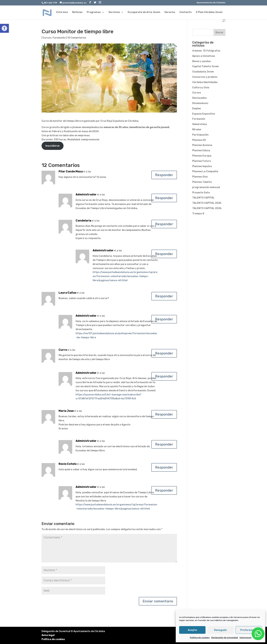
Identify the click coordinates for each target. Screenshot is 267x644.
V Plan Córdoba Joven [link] (209, 12)
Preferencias (249, 630)
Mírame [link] (197, 129)
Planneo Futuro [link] (202, 161)
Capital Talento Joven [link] (206, 66)
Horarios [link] (170, 12)
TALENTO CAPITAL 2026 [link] (207, 208)
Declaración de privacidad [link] (225, 638)
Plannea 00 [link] (199, 140)
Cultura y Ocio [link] (201, 88)
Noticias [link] (77, 12)
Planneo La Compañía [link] (205, 171)
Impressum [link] (245, 638)
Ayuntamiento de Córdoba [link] (211, 3)
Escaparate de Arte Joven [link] (144, 12)
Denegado (220, 630)
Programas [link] (94, 12)
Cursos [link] (47, 38)
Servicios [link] (114, 12)
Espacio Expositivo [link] (204, 114)
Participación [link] (200, 135)
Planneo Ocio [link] (200, 177)
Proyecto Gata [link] (201, 193)
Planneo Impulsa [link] (202, 166)
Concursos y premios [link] (205, 77)
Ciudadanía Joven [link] (203, 72)
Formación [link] (59, 38)
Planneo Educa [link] (201, 150)
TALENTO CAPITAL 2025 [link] (207, 203)
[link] (4, 28)
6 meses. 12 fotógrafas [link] (206, 51)
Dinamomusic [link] (200, 103)
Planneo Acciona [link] (202, 145)
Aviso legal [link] (48, 635)
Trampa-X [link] (198, 214)
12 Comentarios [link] (77, 38)
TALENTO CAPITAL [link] (203, 198)
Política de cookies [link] (200, 638)
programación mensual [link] (206, 187)
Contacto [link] (186, 12)
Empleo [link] (197, 109)
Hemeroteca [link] (200, 124)
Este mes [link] (62, 12)
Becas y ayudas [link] (202, 61)
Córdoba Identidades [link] (205, 82)
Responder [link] (164, 175)
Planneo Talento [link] (202, 182)
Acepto (192, 630)
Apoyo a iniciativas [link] (204, 56)
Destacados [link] (199, 98)
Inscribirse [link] (53, 146)
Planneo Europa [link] (202, 156)
